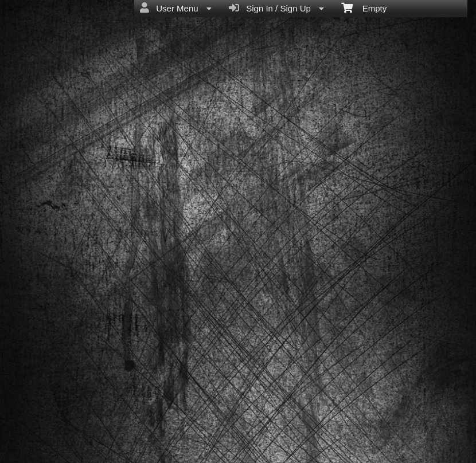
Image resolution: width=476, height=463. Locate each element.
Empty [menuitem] (364, 7)
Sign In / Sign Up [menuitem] (276, 8)
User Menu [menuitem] (176, 8)
